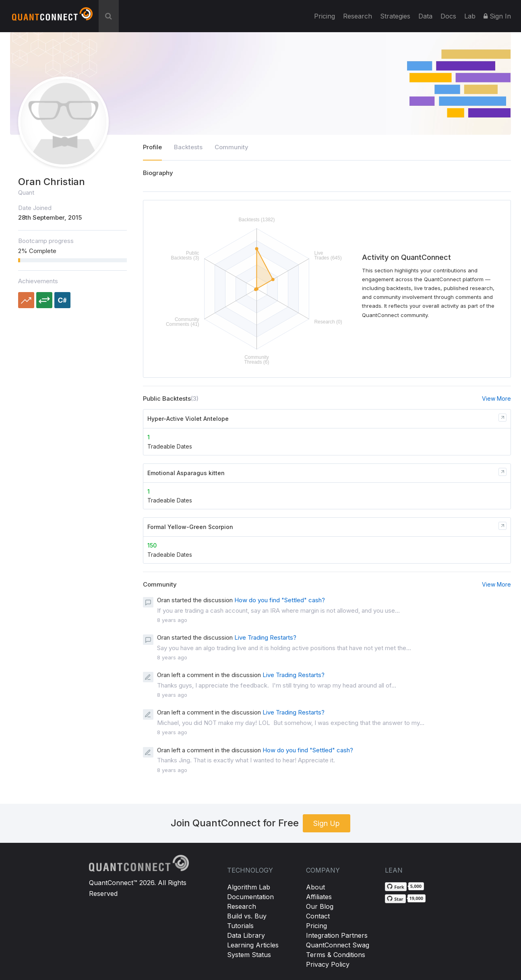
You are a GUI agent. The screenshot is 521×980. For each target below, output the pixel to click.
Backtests (188, 147)
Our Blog (320, 906)
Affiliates (319, 897)
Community (232, 147)
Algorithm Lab (249, 887)
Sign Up (327, 823)
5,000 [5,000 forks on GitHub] (416, 886)
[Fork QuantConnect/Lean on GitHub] (396, 887)
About (315, 887)
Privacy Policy (328, 964)
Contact (318, 916)
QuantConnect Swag (338, 945)
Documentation (250, 897)
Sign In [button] (497, 16)
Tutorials (240, 926)
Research (358, 16)
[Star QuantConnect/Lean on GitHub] (395, 899)
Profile (152, 147)
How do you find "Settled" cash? (280, 600)
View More (496, 398)
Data (425, 16)
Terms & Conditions (336, 955)
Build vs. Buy (247, 916)
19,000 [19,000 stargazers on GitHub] (417, 898)
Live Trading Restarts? (265, 637)
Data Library (246, 935)
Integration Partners (337, 935)
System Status (249, 955)
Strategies (395, 16)
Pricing (325, 16)
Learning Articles (253, 945)
